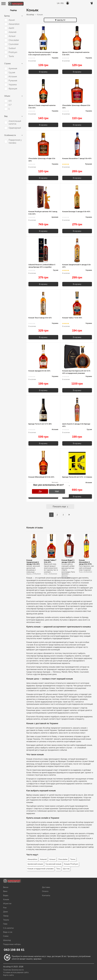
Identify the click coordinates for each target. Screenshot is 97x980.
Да (40, 491)
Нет (57, 491)
